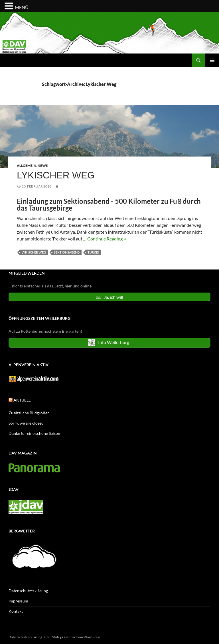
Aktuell (22, 400)
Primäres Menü (212, 60)
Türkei (93, 252)
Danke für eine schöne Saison (34, 433)
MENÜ (22, 7)
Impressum (18, 601)
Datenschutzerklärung (28, 591)
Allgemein (27, 165)
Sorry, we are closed (26, 423)
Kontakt (16, 611)
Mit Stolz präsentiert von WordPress (73, 637)
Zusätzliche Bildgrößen (29, 413)
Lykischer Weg (56, 175)
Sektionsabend (67, 252)
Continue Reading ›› (107, 239)
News (43, 165)
